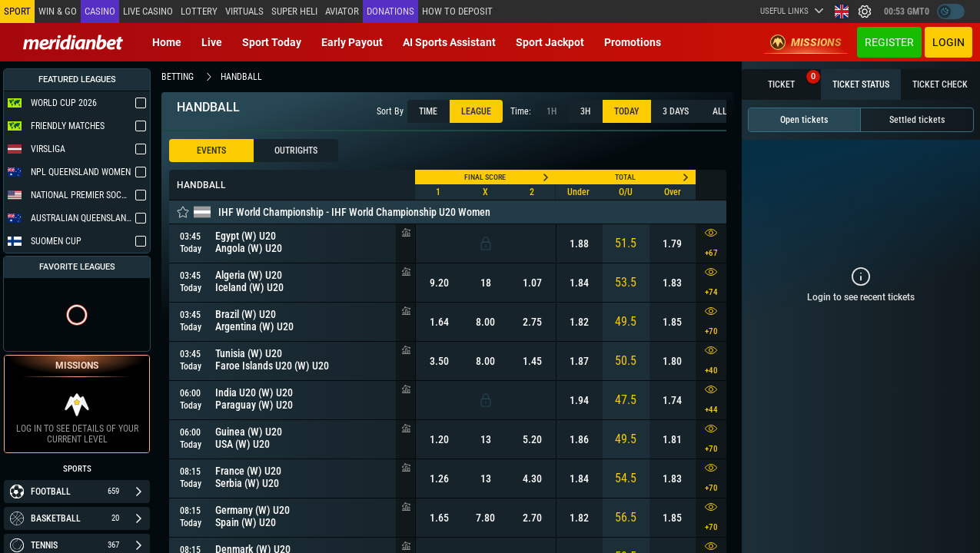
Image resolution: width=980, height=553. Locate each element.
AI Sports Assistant (449, 42)
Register (889, 42)
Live (212, 42)
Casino (100, 11)
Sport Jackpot (550, 42)
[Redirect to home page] (73, 42)
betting (178, 77)
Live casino (148, 11)
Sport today (272, 42)
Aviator (342, 11)
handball (241, 77)
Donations (390, 11)
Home (167, 42)
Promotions (633, 42)
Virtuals (244, 11)
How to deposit (457, 11)
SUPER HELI (294, 11)
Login (948, 42)
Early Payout (352, 42)
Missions (806, 42)
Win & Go (58, 11)
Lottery (199, 11)
